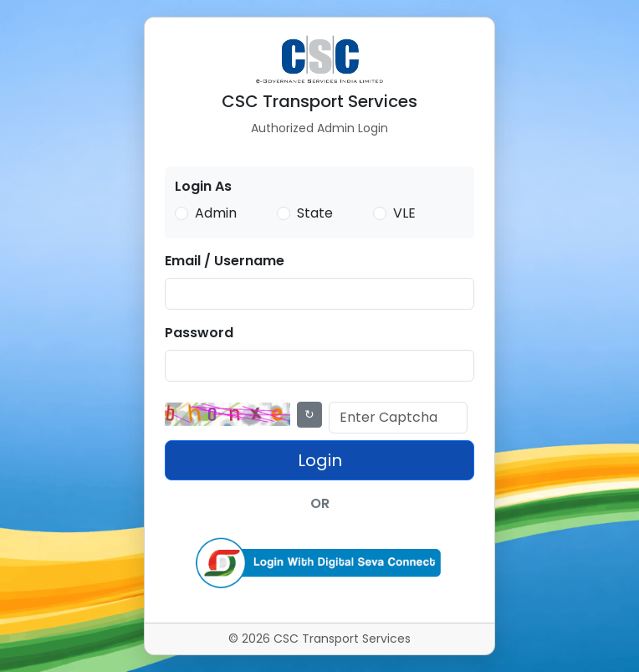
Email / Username (225, 261)
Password (199, 333)
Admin (216, 213)
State (315, 213)
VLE (404, 213)
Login (320, 460)
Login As (203, 186)
